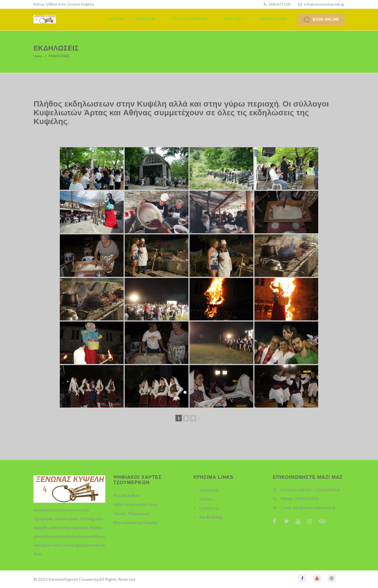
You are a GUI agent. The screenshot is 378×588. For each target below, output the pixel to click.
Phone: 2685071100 (296, 498)
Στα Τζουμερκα (192, 19)
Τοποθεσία (209, 490)
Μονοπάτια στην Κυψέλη (135, 522)
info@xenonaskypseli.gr (324, 4)
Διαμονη (148, 19)
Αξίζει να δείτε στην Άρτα (135, 504)
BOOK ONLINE (321, 20)
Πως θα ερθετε (126, 495)
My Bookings (211, 517)
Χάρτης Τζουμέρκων (131, 513)
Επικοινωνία (274, 19)
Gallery (235, 19)
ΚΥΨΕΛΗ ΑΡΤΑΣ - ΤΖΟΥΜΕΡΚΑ (306, 490)
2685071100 (279, 4)
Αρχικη (119, 19)
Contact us (209, 508)
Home (38, 56)
